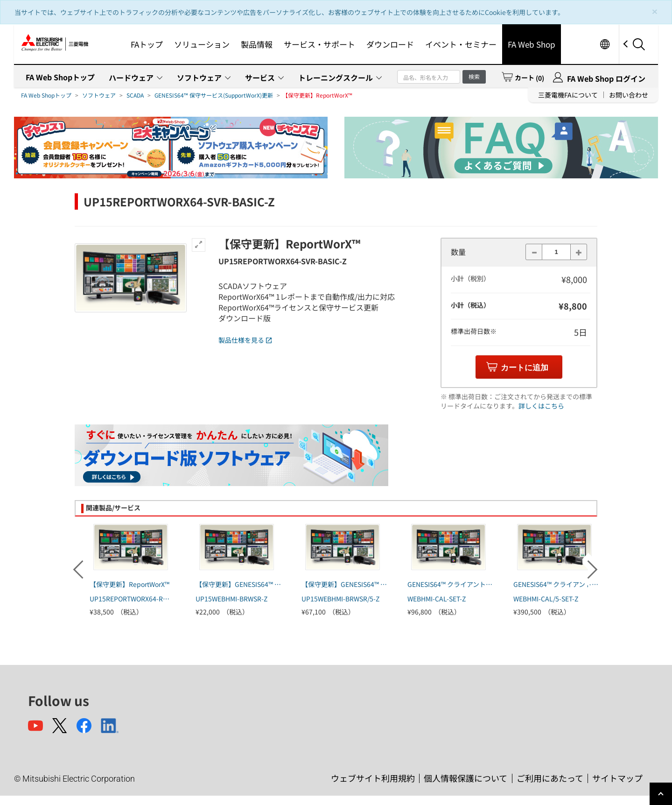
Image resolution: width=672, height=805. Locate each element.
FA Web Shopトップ (60, 77)
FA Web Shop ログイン (606, 78)
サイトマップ (617, 778)
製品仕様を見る (245, 340)
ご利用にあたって (550, 778)
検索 (474, 76)
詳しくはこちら (541, 406)
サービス (260, 78)
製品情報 (257, 44)
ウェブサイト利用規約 (373, 778)
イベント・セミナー (461, 44)
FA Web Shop (532, 44)
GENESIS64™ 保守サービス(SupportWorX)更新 (214, 95)
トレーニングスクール (336, 78)
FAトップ (147, 44)
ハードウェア (131, 78)
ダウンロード (390, 44)
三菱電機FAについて (568, 95)
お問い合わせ (629, 95)
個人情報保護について (465, 778)
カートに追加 (525, 368)
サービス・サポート (319, 44)
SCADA (135, 95)
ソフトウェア (199, 78)
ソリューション (202, 44)
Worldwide (605, 44)
